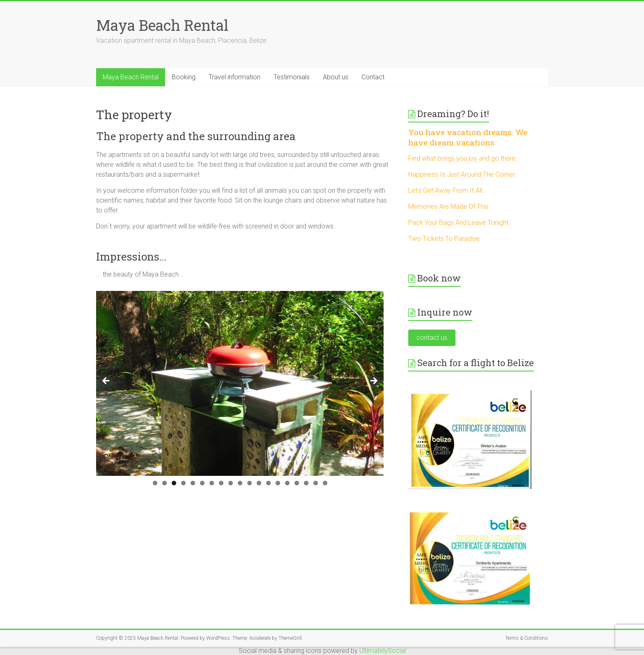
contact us (432, 338)
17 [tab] (306, 483)
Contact (373, 77)
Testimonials (292, 77)
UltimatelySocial (383, 651)
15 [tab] (287, 483)
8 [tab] (221, 483)
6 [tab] (202, 483)
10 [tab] (240, 483)
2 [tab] (164, 483)
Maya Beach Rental (162, 25)
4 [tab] (183, 483)
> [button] (373, 381)
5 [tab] (193, 483)
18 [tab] (316, 483)
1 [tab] (155, 483)
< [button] (106, 381)
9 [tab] (231, 483)
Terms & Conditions (527, 638)
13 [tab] (268, 483)
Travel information (235, 77)
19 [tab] (325, 483)
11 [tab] (250, 483)
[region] (240, 383)
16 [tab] (297, 483)
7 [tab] (212, 483)
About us (336, 77)
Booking (184, 77)
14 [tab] (278, 483)
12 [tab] (259, 483)
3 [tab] (174, 483)
